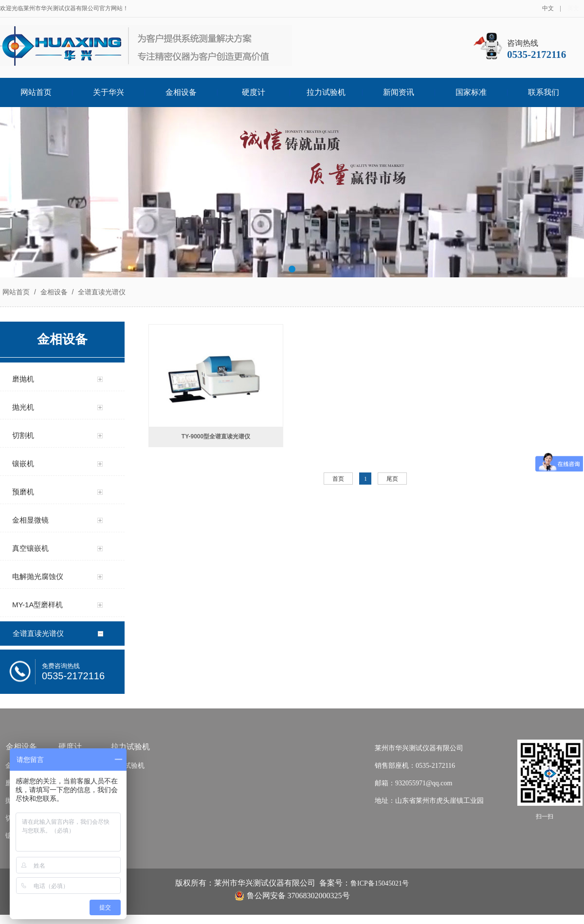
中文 (548, 8)
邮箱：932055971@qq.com (414, 783)
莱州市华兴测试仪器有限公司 (419, 748)
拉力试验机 (326, 92)
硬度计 (254, 92)
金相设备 (181, 92)
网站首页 (36, 92)
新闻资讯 (399, 92)
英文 (573, 8)
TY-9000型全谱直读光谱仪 (216, 436)
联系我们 (544, 92)
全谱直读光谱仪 (101, 292)
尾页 (392, 479)
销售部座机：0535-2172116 (415, 766)
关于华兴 (109, 92)
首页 (338, 479)
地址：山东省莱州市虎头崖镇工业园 (429, 801)
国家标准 (471, 92)
